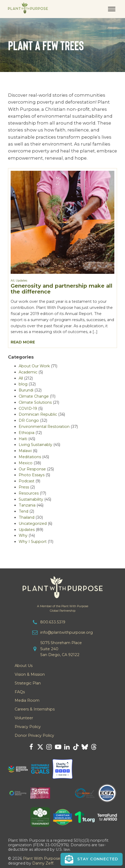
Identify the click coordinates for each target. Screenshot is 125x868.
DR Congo (29, 420)
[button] (92, 859)
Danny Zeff (43, 863)
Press (24, 487)
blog (23, 384)
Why (23, 535)
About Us (24, 666)
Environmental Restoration (44, 427)
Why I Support (33, 542)
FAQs (20, 692)
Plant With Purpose (42, 858)
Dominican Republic (38, 414)
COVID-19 (28, 409)
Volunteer (24, 718)
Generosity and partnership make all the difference (62, 289)
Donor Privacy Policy (34, 735)
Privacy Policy (28, 727)
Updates (21, 281)
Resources (29, 493)
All (13, 281)
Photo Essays (32, 475)
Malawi (25, 451)
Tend (23, 511)
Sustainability (31, 499)
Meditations (30, 457)
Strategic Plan (28, 683)
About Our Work (34, 366)
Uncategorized (33, 524)
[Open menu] (112, 9)
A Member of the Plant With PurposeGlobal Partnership (63, 609)
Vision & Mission (30, 674)
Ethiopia (27, 433)
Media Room (27, 700)
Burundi (26, 390)
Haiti (23, 439)
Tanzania (27, 505)
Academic (28, 372)
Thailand (27, 517)
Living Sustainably (35, 445)
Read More (23, 342)
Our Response (32, 469)
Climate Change (34, 396)
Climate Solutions (35, 402)
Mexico (26, 463)
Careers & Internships (35, 709)
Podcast (27, 481)
